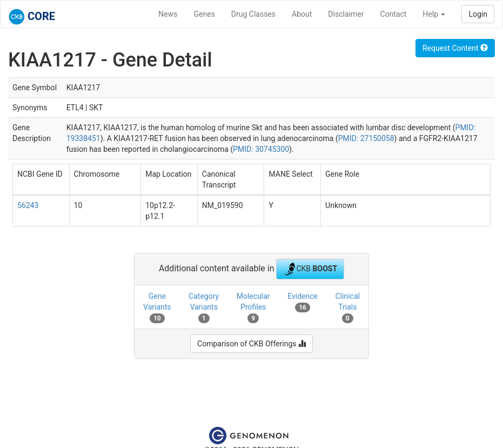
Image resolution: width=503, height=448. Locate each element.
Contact (393, 14)
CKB (310, 269)
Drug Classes (253, 14)
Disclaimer (346, 14)
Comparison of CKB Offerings (251, 344)
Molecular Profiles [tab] (253, 307)
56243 (28, 205)
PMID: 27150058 (366, 138)
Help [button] (434, 14)
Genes (204, 14)
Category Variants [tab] (204, 307)
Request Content (455, 48)
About (302, 14)
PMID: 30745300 (261, 149)
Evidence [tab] (303, 302)
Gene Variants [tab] (157, 307)
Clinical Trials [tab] (348, 307)
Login (478, 14)
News (168, 14)
